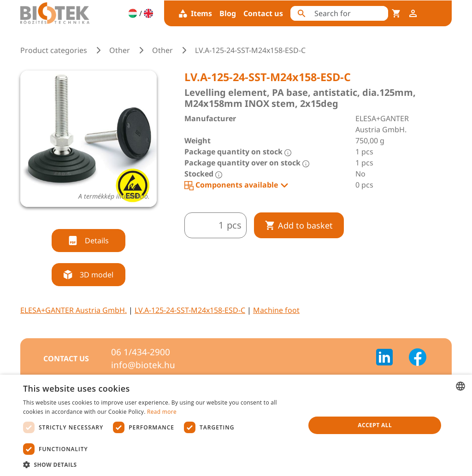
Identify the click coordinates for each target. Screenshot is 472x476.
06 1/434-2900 (141, 352)
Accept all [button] (375, 425)
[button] (160, 464)
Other (120, 50)
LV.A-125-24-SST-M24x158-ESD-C (190, 310)
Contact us (263, 13)
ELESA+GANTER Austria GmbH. (74, 310)
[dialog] (236, 425)
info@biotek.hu (143, 365)
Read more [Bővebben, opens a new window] (162, 412)
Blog (228, 13)
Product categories (54, 50)
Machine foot (276, 310)
